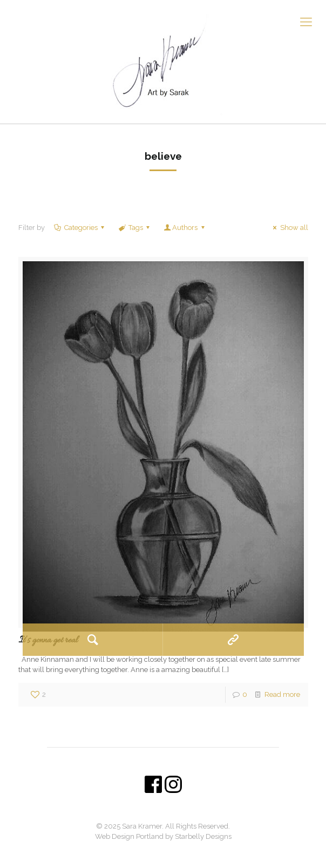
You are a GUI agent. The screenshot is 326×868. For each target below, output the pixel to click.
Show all (289, 228)
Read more (282, 694)
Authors (185, 228)
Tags (135, 228)
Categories (80, 228)
